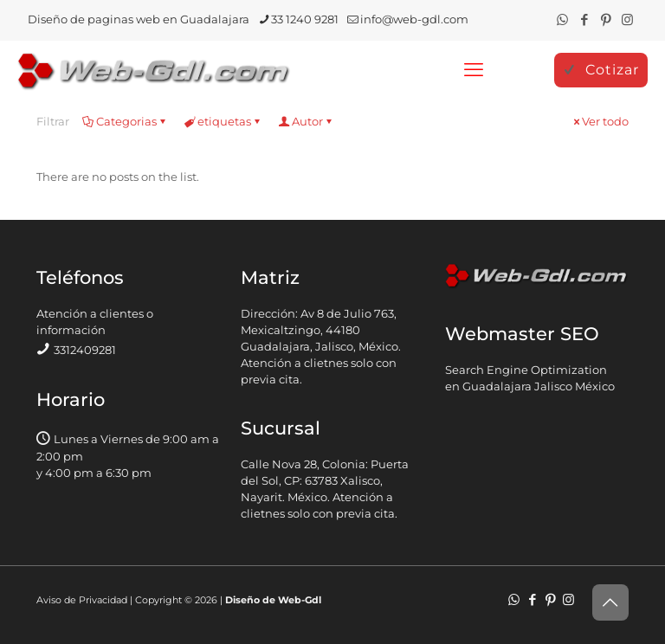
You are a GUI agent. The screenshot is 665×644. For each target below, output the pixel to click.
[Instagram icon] (627, 19)
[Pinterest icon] (606, 19)
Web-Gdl (300, 600)
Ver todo (600, 121)
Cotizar (601, 70)
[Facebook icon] (584, 19)
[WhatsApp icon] (562, 19)
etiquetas (223, 121)
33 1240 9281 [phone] (305, 19)
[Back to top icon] (610, 602)
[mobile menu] (474, 70)
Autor (306, 121)
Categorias (125, 121)
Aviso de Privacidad (82, 600)
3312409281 (85, 350)
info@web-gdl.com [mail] (414, 19)
